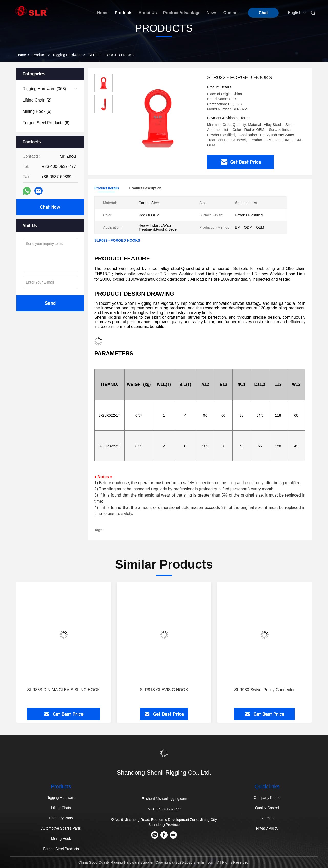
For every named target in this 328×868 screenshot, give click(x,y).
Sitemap (267, 818)
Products (123, 13)
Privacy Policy (267, 828)
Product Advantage (182, 13)
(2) (37, 100)
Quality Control (267, 808)
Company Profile (267, 798)
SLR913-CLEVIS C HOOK (164, 690)
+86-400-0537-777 (164, 809)
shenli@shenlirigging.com (164, 798)
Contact (231, 13)
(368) (44, 89)
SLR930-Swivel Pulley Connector (264, 690)
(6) (37, 111)
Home (103, 13)
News (212, 13)
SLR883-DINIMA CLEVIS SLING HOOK (64, 690)
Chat (263, 13)
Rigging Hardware (67, 55)
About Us (148, 13)
